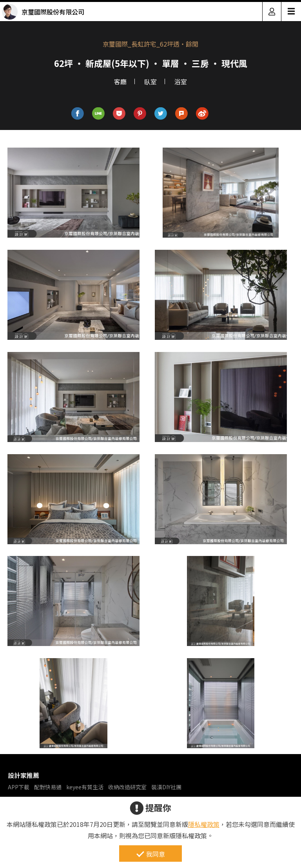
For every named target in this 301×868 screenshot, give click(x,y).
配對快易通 (48, 787)
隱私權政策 (204, 824)
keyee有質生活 (85, 787)
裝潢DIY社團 (166, 787)
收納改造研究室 (127, 787)
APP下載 (19, 787)
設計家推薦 (24, 775)
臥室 (150, 81)
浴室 (181, 81)
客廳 (120, 81)
